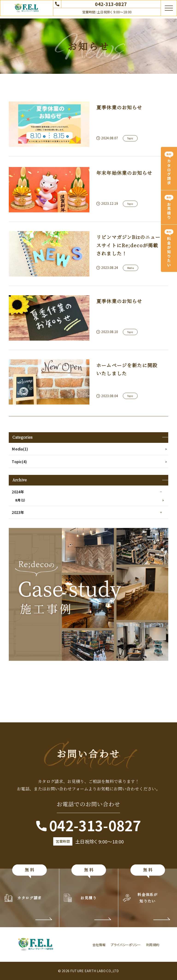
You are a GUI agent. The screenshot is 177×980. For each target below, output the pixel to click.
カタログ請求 (169, 172)
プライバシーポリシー (126, 945)
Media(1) (20, 449)
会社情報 (99, 945)
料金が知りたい (169, 252)
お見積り (169, 211)
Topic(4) (19, 462)
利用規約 (153, 945)
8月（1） (21, 500)
